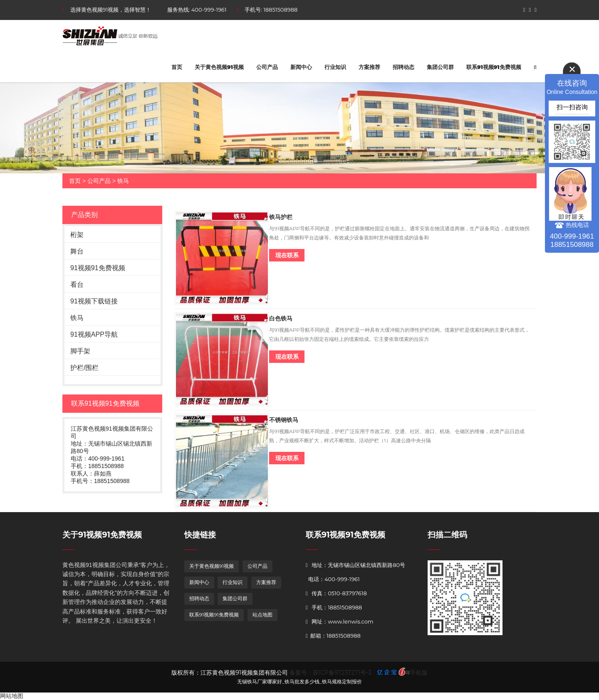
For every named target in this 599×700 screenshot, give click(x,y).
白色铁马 (281, 318)
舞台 (77, 251)
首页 (177, 67)
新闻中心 (301, 67)
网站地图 (12, 696)
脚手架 (80, 351)
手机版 (419, 673)
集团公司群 (440, 67)
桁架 (77, 235)
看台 (77, 285)
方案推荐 (369, 67)
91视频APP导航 (94, 334)
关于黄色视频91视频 (219, 67)
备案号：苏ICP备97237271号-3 (330, 673)
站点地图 (262, 615)
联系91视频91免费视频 (494, 67)
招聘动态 (403, 67)
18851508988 (280, 10)
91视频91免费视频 (98, 268)
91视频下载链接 (94, 301)
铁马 (123, 181)
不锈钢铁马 (284, 420)
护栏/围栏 (84, 368)
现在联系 (287, 255)
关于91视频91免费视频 (102, 535)
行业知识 (335, 67)
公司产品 (267, 67)
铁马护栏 (281, 217)
